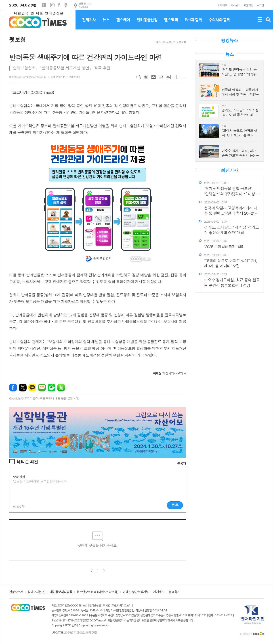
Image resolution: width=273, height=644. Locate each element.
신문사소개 (16, 592)
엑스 (23, 388)
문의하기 (174, 592)
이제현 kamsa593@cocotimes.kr (28, 77)
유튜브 (44, 5)
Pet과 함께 (193, 23)
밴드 (61, 388)
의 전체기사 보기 (168, 373)
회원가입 (248, 5)
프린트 (161, 77)
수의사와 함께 (219, 23)
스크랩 (169, 77)
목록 (146, 77)
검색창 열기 (268, 20)
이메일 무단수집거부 (136, 592)
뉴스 (106, 23)
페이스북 (59, 5)
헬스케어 (123, 23)
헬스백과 (171, 23)
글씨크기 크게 (176, 77)
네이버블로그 (42, 388)
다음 (104, 571)
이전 (91, 571)
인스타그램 (52, 5)
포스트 (66, 5)
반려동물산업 (147, 23)
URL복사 (138, 77)
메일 (153, 77)
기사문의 (235, 5)
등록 (175, 505)
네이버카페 (51, 388)
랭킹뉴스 (229, 40)
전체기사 (89, 23)
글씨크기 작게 (184, 77)
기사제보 (222, 5)
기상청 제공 (83, 7)
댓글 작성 (19, 477)
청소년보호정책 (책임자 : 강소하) (97, 592)
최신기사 (229, 170)
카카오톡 (32, 388)
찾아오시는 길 (37, 592)
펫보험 (182, 42)
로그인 (260, 5)
